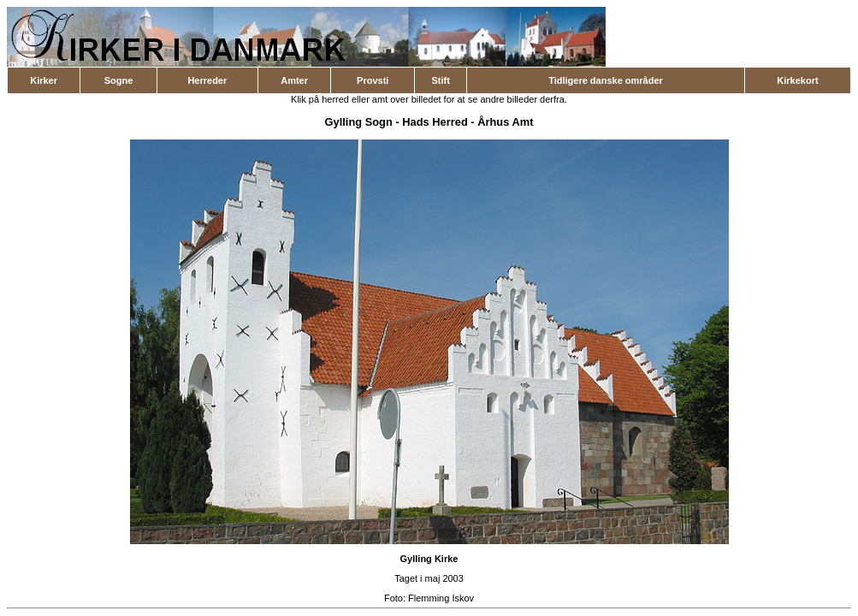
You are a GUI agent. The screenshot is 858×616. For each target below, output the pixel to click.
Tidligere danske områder (606, 80)
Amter (294, 80)
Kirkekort (797, 80)
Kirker (44, 80)
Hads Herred (435, 122)
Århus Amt (505, 122)
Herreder (207, 80)
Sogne (119, 80)
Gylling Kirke (429, 559)
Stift (440, 80)
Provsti (373, 80)
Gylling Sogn (359, 122)
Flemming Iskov (441, 598)
